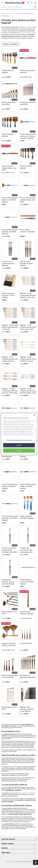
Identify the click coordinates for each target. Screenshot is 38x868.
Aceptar (19, 451)
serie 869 (33, 741)
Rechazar (19, 445)
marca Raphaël (28, 27)
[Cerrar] (34, 415)
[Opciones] (35, 862)
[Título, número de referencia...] (18, 7)
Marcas (13, 14)
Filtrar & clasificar (11, 44)
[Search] (35, 7)
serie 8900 (14, 767)
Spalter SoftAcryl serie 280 (25, 793)
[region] (19, 434)
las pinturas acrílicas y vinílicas (27, 33)
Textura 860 (27, 811)
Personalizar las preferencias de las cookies (19, 440)
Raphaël (19, 14)
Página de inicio (6, 14)
